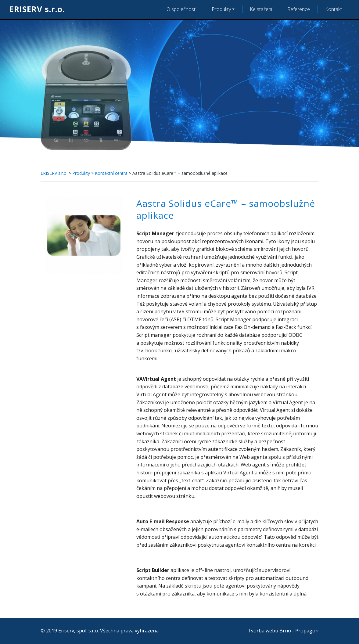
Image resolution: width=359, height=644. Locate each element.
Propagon (307, 631)
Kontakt (334, 9)
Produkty (221, 9)
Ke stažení (261, 9)
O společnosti (181, 9)
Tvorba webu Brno (269, 631)
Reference (299, 9)
